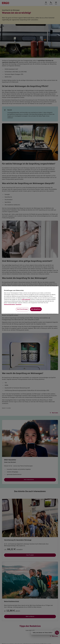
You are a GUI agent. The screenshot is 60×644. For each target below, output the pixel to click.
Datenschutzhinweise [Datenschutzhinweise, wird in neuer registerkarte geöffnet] (9, 304)
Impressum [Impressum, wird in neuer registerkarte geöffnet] (18, 304)
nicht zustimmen (26, 299)
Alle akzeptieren (36, 309)
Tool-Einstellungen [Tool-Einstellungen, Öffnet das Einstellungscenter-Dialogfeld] (22, 309)
